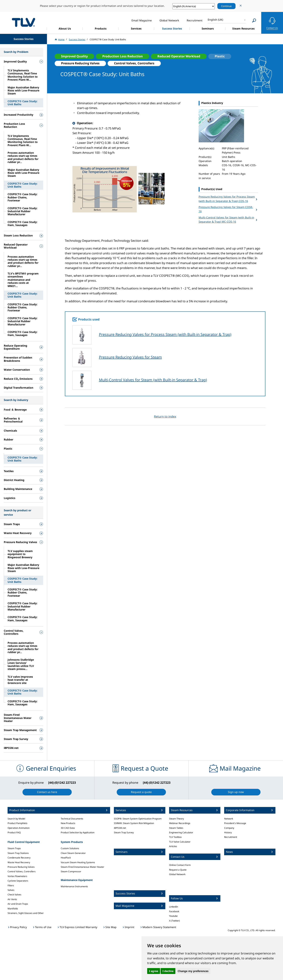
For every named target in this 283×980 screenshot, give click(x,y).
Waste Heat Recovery (19, 862)
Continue (226, 6)
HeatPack (66, 858)
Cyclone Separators (18, 881)
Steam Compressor (71, 871)
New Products (68, 823)
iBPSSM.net (120, 828)
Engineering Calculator (181, 832)
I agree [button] (154, 971)
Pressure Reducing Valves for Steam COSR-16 (226, 209)
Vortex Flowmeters (17, 876)
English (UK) (215, 20)
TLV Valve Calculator (180, 842)
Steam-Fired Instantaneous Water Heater (82, 867)
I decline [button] (168, 971)
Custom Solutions (70, 848)
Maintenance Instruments (74, 886)
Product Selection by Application (78, 832)
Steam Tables (176, 828)
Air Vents (12, 899)
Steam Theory (176, 819)
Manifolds (13, 909)
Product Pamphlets (17, 823)
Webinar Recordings (180, 823)
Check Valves (14, 895)
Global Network (177, 874)
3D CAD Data (68, 828)
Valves (11, 890)
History (228, 832)
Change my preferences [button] (193, 971)
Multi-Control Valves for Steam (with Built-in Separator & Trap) (153, 380)
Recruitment (231, 837)
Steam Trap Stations (18, 853)
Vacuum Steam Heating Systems (78, 862)
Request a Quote (178, 870)
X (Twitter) (175, 921)
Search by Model (16, 819)
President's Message (235, 823)
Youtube (173, 916)
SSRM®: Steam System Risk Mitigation (134, 823)
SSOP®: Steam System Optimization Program (138, 819)
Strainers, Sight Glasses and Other (26, 913)
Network (229, 819)
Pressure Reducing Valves (21, 867)
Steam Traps (14, 848)
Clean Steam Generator (73, 853)
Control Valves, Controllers (22, 871)
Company (229, 828)
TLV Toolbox (175, 837)
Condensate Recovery (19, 858)
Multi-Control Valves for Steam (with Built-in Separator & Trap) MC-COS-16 (226, 219)
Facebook (174, 911)
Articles (173, 846)
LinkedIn (174, 907)
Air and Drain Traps (18, 904)
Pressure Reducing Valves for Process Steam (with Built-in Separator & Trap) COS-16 (227, 199)
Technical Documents (72, 819)
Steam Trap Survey (124, 832)
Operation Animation (19, 828)
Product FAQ (14, 832)
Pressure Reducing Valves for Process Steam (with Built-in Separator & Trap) (165, 334)
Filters (11, 885)
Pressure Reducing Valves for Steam (130, 357)
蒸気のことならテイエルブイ (23, 22)
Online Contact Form (180, 865)
